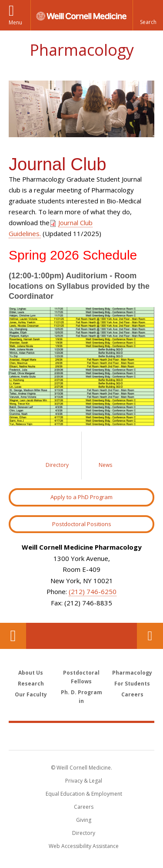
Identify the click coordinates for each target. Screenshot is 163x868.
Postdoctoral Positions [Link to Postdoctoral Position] (82, 524)
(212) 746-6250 (93, 591)
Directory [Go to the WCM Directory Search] (84, 833)
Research (31, 684)
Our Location (13, 636)
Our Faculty (31, 694)
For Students (132, 684)
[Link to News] (106, 456)
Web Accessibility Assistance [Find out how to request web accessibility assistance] (84, 846)
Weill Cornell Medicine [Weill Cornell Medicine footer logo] (82, 736)
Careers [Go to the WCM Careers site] (84, 807)
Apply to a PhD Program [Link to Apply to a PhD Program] (81, 497)
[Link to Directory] (58, 456)
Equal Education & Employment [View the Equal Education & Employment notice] (84, 794)
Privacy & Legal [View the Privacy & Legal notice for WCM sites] (84, 781)
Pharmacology (82, 50)
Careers (132, 694)
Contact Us (150, 636)
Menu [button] (15, 22)
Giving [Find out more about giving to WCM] (84, 820)
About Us (31, 673)
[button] (148, 15)
